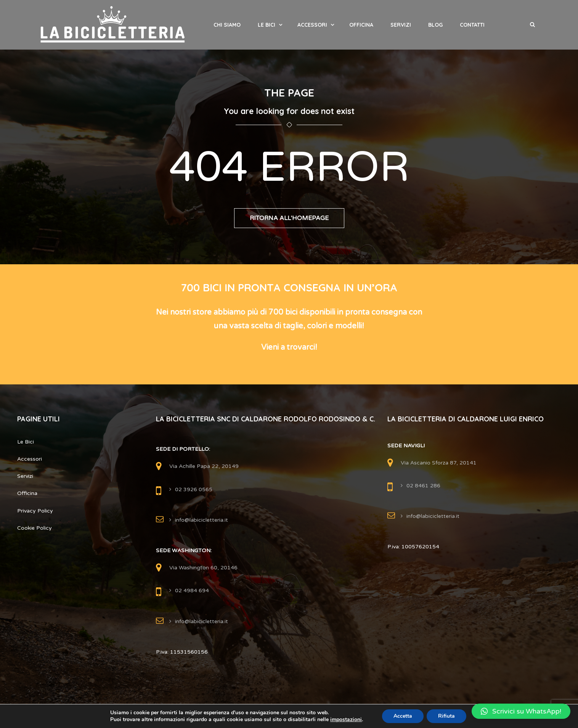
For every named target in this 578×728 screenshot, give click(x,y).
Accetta (403, 716)
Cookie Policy (35, 528)
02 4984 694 (192, 591)
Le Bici (267, 25)
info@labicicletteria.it (201, 520)
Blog (435, 25)
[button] (521, 711)
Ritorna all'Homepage (289, 218)
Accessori (312, 25)
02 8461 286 (423, 486)
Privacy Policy (35, 511)
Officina (361, 25)
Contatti (472, 25)
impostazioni (346, 720)
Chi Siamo (227, 25)
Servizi (401, 25)
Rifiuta (446, 716)
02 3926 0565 (194, 489)
